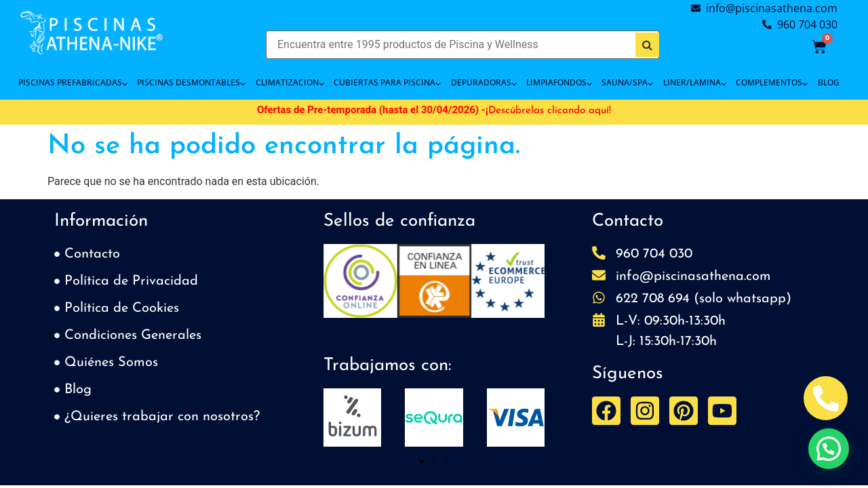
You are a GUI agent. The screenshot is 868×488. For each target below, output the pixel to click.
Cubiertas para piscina (387, 83)
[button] (339, 284)
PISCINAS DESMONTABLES (191, 83)
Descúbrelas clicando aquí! (550, 111)
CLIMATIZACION (290, 83)
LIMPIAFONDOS (559, 83)
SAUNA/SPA (627, 83)
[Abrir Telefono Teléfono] (826, 398)
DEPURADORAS (484, 83)
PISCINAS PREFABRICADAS (73, 83)
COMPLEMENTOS (772, 83)
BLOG (829, 82)
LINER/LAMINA (695, 83)
